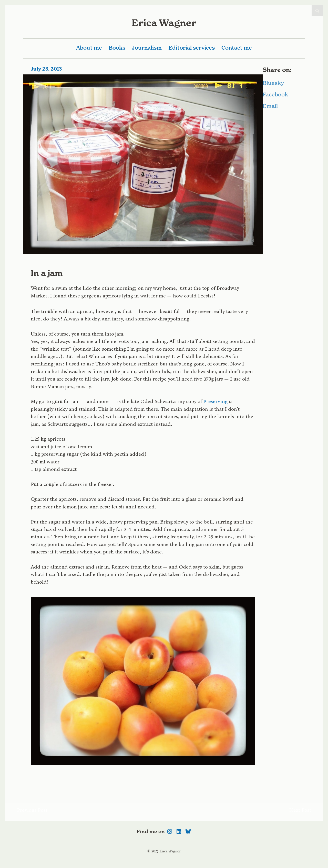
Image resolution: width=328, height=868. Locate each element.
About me (89, 48)
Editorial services (192, 48)
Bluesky (273, 83)
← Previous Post (29, 812)
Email (270, 106)
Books (117, 48)
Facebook (275, 94)
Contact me (237, 48)
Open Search (317, 11)
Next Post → (304, 812)
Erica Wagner (164, 23)
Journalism (147, 48)
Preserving (215, 403)
